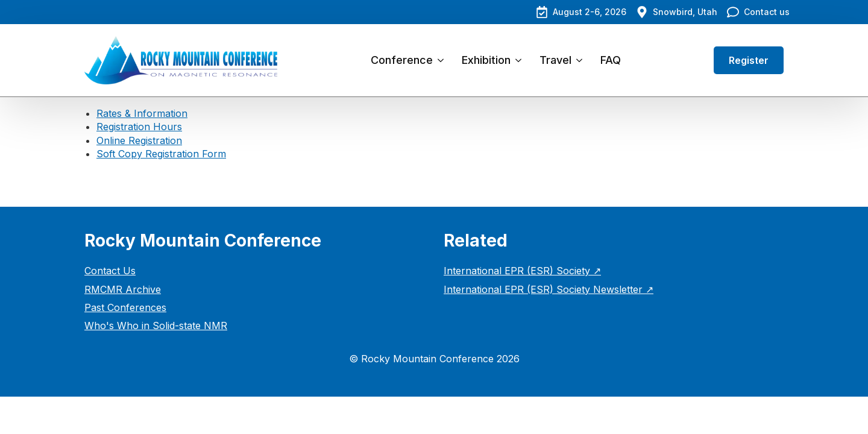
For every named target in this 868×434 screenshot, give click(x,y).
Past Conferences (125, 307)
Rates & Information (142, 113)
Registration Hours (139, 127)
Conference (402, 60)
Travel (555, 60)
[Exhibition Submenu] (520, 60)
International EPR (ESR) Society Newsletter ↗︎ (549, 289)
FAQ (611, 60)
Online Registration (139, 140)
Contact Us (110, 271)
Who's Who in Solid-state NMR (156, 325)
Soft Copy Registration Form (161, 154)
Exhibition (486, 60)
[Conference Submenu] (443, 60)
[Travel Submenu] (581, 60)
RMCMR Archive (123, 289)
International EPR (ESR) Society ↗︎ (522, 271)
